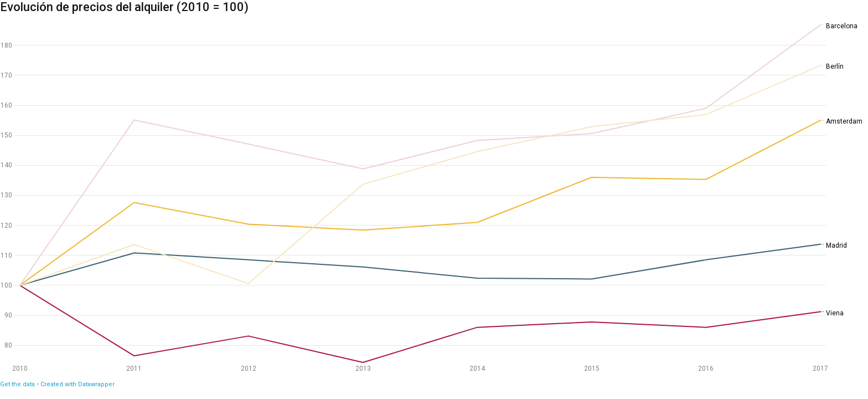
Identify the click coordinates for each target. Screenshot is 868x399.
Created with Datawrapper (77, 384)
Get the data (17, 384)
